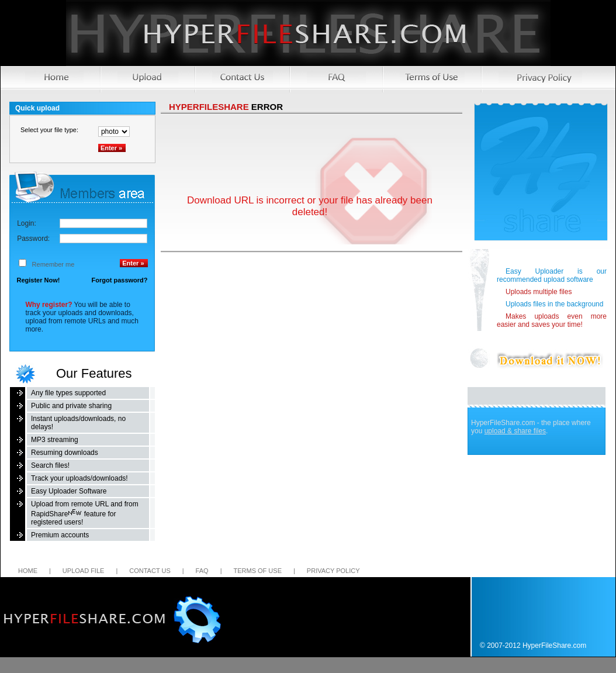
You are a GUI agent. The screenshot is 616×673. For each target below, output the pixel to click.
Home (28, 571)
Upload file (84, 571)
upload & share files (515, 431)
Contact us (150, 571)
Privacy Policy (333, 571)
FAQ (202, 571)
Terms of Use (257, 571)
